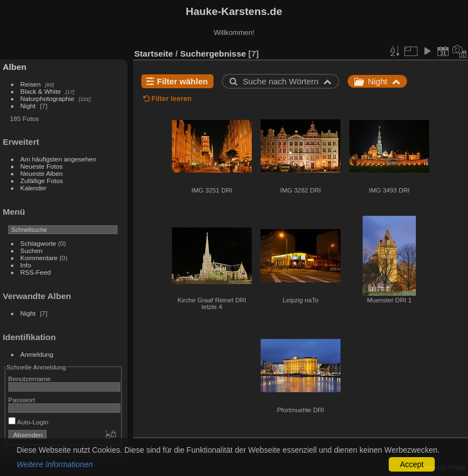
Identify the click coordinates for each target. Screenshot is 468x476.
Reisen (31, 84)
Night (28, 106)
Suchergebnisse (213, 54)
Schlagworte (39, 243)
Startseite (154, 54)
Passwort (22, 400)
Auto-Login (29, 422)
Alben (15, 67)
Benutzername (30, 379)
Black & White (41, 91)
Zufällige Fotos (42, 181)
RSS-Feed (36, 272)
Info (26, 265)
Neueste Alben (42, 173)
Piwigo (457, 467)
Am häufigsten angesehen (58, 159)
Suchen (32, 250)
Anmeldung (37, 354)
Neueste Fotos (42, 166)
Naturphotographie (47, 98)
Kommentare (39, 258)
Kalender (34, 188)
